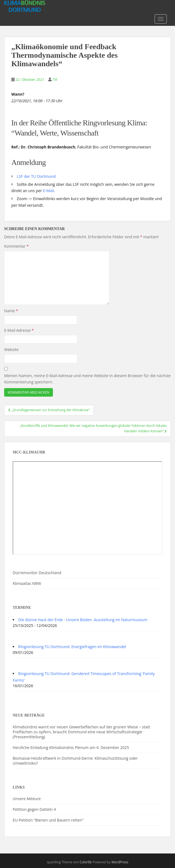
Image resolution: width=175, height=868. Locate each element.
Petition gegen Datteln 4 (34, 809)
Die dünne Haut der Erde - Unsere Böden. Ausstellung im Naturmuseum (83, 620)
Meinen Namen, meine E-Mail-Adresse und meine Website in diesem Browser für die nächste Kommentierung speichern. (87, 379)
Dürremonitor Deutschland (37, 573)
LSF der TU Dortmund (36, 176)
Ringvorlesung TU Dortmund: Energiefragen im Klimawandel (72, 647)
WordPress (120, 862)
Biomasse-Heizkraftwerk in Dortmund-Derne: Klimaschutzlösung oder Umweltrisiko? (75, 761)
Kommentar (16, 246)
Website (11, 349)
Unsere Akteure (27, 799)
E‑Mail (49, 191)
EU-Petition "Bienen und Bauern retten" (48, 820)
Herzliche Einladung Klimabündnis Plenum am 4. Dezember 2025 (71, 747)
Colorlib (86, 862)
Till (55, 79)
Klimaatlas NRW (27, 583)
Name (11, 311)
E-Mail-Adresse (19, 330)
